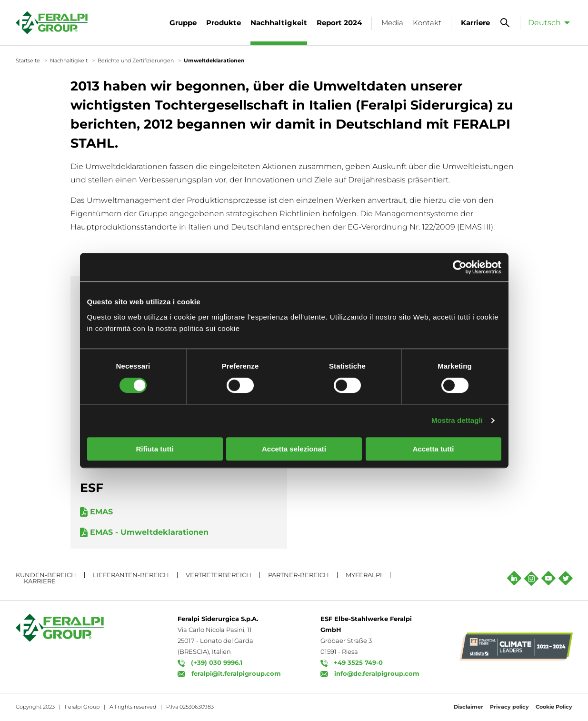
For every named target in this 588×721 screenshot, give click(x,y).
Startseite (28, 60)
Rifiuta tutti (154, 449)
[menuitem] (546, 22)
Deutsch (544, 23)
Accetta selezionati (294, 449)
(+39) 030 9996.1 (217, 662)
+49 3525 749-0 (358, 662)
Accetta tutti (434, 449)
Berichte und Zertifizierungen (136, 60)
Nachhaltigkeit (69, 60)
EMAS (101, 512)
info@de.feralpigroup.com (377, 673)
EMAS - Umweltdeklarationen (149, 532)
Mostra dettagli (457, 420)
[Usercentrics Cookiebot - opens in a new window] (460, 267)
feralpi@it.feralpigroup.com (236, 673)
